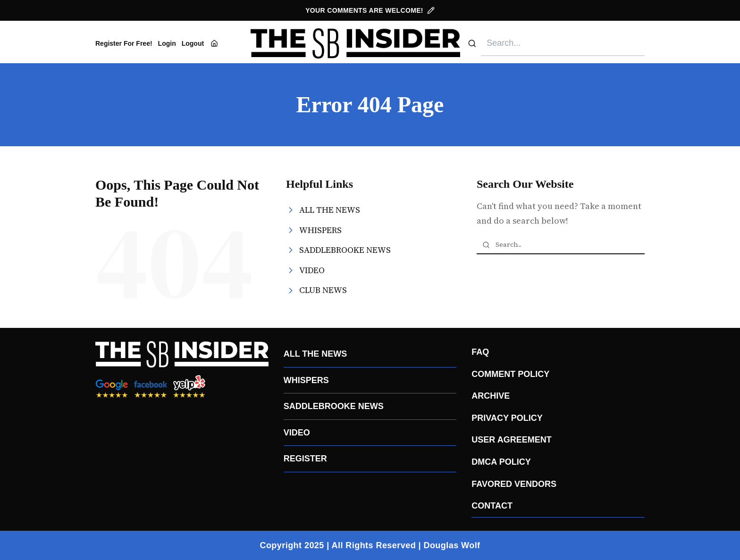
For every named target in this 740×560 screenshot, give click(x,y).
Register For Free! (124, 43)
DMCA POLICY (501, 462)
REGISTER (305, 459)
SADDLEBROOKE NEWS (334, 406)
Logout (193, 43)
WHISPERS (306, 380)
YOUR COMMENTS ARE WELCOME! (370, 10)
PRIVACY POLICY (507, 418)
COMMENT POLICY (510, 374)
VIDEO (297, 433)
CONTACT (492, 506)
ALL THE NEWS (315, 354)
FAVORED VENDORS (514, 484)
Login (167, 43)
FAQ (480, 352)
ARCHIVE (491, 396)
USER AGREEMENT (511, 440)
